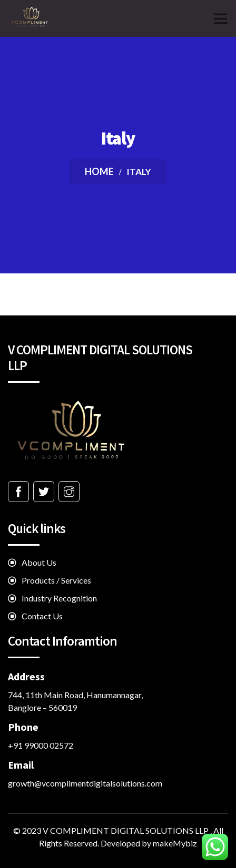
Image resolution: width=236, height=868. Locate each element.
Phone (23, 727)
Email (21, 765)
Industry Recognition (59, 598)
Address (26, 676)
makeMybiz (175, 843)
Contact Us (42, 616)
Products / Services (56, 580)
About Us (39, 562)
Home (99, 171)
